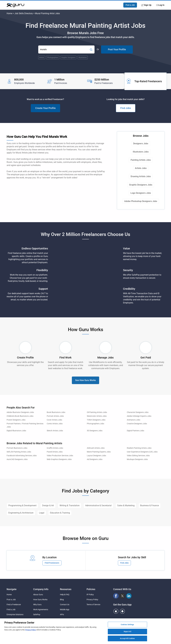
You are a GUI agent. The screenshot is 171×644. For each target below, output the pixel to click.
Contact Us (65, 604)
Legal (42, 513)
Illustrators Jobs (141, 152)
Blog (62, 600)
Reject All (127, 632)
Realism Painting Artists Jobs (139, 448)
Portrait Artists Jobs (55, 416)
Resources (66, 589)
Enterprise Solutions (15, 614)
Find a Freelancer (14, 604)
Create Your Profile (45, 108)
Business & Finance (150, 505)
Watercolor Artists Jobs (97, 416)
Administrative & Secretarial (98, 505)
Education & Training (60, 513)
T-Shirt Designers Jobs (96, 420)
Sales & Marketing (126, 505)
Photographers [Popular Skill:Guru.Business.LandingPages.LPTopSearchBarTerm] (53, 57)
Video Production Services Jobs (60, 456)
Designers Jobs (141, 144)
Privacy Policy (92, 600)
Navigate (12, 589)
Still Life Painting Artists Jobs (19, 452)
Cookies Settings (127, 625)
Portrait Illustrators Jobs (17, 448)
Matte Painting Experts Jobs (99, 452)
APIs (62, 614)
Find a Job (11, 609)
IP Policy (90, 595)
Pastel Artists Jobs (55, 452)
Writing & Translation (70, 505)
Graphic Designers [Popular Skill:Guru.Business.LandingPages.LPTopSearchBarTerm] (68, 57)
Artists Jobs (141, 168)
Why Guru (37, 604)
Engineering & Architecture (21, 513)
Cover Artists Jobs (54, 420)
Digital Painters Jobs (135, 431)
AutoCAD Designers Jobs (17, 459)
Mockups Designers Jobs (137, 459)
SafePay (37, 614)
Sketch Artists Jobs (55, 431)
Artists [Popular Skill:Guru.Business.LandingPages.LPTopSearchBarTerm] (42, 57)
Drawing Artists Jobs (141, 176)
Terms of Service (93, 604)
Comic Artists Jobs (55, 424)
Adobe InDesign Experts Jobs (139, 416)
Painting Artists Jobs (141, 160)
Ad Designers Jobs (95, 459)
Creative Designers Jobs (137, 424)
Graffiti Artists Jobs (55, 448)
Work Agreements (41, 609)
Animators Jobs (134, 420)
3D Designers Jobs (95, 431)
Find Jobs (126, 108)
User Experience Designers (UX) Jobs (142, 452)
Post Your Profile (117, 49)
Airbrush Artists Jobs (96, 448)
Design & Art (48, 505)
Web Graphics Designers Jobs (59, 459)
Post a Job (130, 5)
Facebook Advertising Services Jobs (22, 456)
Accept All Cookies (127, 638)
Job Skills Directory (24, 13)
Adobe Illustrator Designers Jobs (20, 412)
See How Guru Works (85, 380)
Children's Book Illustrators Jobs (20, 416)
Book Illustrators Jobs (56, 412)
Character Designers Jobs (138, 412)
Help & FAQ (65, 595)
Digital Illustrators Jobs (16, 431)
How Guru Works (40, 600)
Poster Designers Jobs (16, 420)
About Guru (38, 595)
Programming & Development (22, 505)
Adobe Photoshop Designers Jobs (141, 201)
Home (9, 13)
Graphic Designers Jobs (141, 185)
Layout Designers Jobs (96, 456)
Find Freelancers (52, 563)
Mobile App (65, 609)
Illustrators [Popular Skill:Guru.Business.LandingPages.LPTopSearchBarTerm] (83, 57)
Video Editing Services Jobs (138, 456)
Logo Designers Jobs (141, 193)
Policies (91, 589)
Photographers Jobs (95, 424)
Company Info (41, 589)
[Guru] (15, 5)
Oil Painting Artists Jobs (97, 412)
